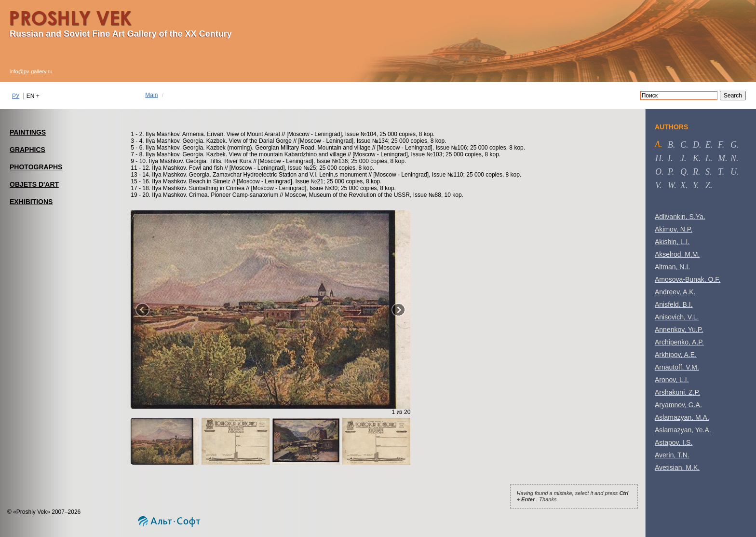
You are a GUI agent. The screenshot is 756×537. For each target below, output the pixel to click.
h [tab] (658, 158)
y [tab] (695, 185)
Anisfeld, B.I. (674, 304)
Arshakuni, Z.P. (677, 392)
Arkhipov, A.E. (676, 355)
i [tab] (669, 158)
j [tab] (682, 158)
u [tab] (734, 172)
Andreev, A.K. (675, 292)
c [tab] (683, 145)
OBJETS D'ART (34, 184)
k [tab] (696, 158)
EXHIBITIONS (31, 202)
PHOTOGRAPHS (36, 167)
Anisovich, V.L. (677, 317)
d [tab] (696, 145)
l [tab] (708, 158)
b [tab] (670, 145)
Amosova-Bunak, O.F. (688, 279)
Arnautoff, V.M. (677, 367)
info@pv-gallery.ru (31, 71)
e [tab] (708, 145)
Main (151, 95)
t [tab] (720, 172)
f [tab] (720, 145)
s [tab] (708, 172)
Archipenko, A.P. (679, 342)
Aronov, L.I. (672, 380)
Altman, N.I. (672, 267)
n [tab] (733, 158)
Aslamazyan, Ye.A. (683, 430)
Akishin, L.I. (672, 242)
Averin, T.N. (672, 455)
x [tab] (683, 185)
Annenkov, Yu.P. (679, 330)
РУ (16, 96)
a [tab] (657, 144)
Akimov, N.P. (674, 229)
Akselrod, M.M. (677, 254)
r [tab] (695, 172)
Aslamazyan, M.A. (682, 417)
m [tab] (722, 158)
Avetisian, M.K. (677, 468)
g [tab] (734, 145)
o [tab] (658, 172)
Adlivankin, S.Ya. (680, 217)
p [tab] (670, 172)
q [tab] (683, 172)
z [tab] (708, 185)
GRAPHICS (27, 150)
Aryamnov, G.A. (678, 405)
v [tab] (657, 185)
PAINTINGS (28, 132)
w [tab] (671, 185)
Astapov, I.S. (674, 442)
